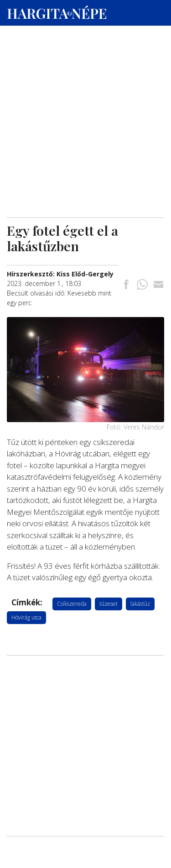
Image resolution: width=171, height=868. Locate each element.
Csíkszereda (72, 604)
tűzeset (109, 604)
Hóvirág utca (26, 617)
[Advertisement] (85, 87)
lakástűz (140, 604)
